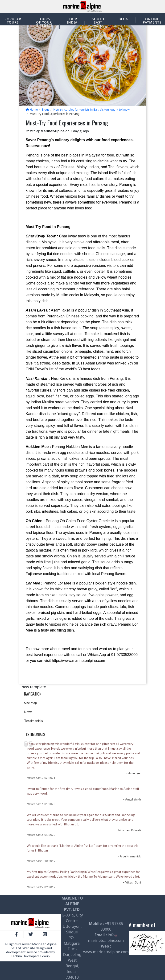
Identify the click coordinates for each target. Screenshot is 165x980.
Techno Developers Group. (31, 956)
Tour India (72, 21)
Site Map (31, 703)
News (28, 712)
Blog (124, 19)
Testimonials (33, 721)
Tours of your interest (44, 22)
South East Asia (98, 22)
